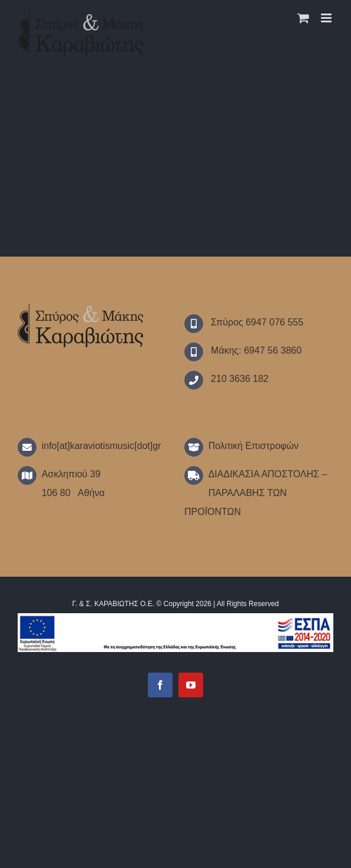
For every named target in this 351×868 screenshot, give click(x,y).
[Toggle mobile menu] (327, 18)
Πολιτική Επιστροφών (254, 446)
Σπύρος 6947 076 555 (256, 322)
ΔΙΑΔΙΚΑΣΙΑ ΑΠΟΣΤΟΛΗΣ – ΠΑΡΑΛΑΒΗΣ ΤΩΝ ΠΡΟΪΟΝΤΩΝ (256, 493)
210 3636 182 (239, 379)
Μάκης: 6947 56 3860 (255, 350)
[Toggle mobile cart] (303, 18)
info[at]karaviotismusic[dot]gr (102, 446)
